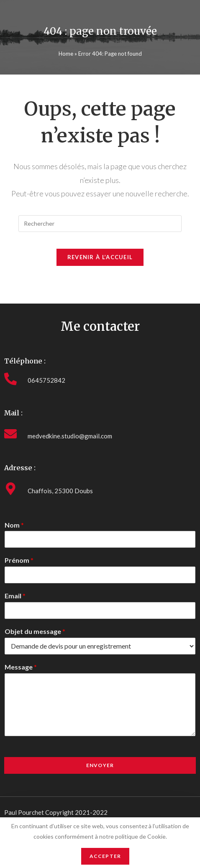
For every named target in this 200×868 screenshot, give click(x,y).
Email (15, 596)
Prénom (19, 560)
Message (21, 667)
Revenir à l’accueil (100, 257)
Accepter (105, 856)
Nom (14, 525)
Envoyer (100, 765)
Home (66, 54)
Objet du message (35, 631)
